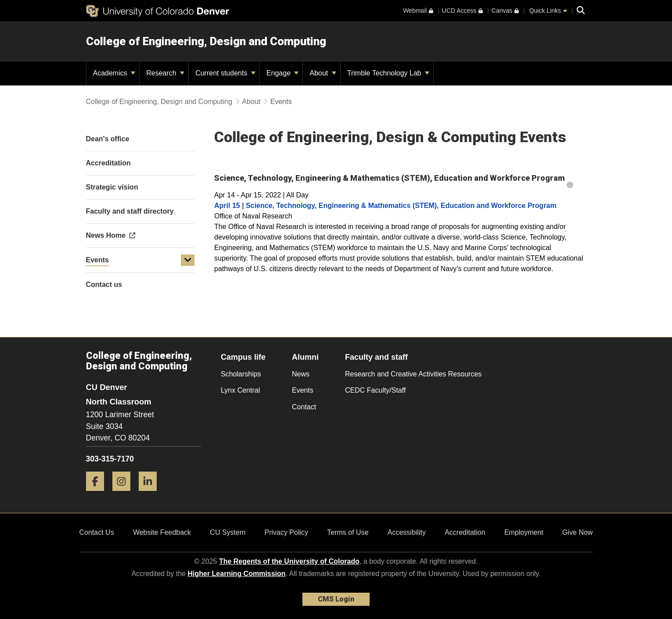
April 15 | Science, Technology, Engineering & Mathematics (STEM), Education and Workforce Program (385, 206)
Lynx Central (240, 390)
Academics (114, 73)
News (301, 374)
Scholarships (241, 374)
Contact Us (97, 532)
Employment (524, 532)
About (323, 73)
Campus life (243, 357)
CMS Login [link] (336, 599)
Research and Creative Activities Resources (413, 374)
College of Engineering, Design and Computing (206, 41)
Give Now (577, 532)
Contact (304, 407)
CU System (228, 532)
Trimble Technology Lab (388, 73)
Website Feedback (162, 532)
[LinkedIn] (151, 494)
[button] (188, 260)
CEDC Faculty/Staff (375, 390)
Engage (283, 73)
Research (165, 73)
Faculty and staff (376, 357)
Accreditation (465, 532)
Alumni (305, 357)
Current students (225, 73)
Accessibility (407, 532)
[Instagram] (125, 494)
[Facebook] (98, 494)
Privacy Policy (286, 532)
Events (97, 260)
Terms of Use (348, 532)
